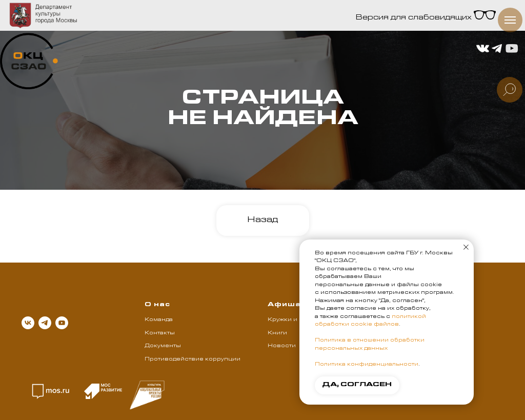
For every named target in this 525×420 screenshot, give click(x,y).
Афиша (284, 305)
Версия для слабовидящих (426, 18)
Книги (277, 333)
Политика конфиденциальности (367, 365)
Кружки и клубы (293, 320)
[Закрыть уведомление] (466, 247)
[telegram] (45, 323)
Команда (159, 320)
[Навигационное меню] (510, 20)
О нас (157, 305)
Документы (163, 346)
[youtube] (62, 323)
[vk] (28, 323)
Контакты (160, 333)
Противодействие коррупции (193, 359)
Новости (282, 346)
